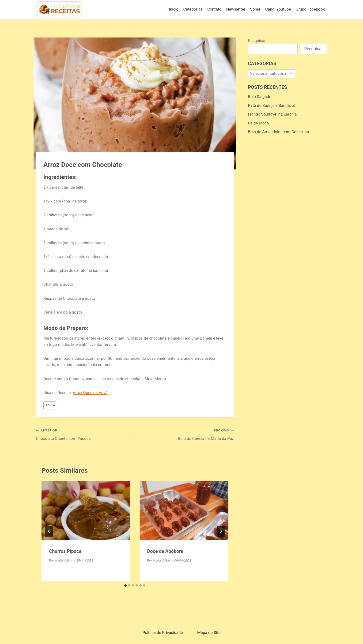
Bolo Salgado (260, 97)
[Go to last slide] (49, 531)
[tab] (125, 585)
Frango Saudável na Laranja (272, 114)
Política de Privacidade (163, 633)
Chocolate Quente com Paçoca (83, 434)
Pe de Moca (258, 123)
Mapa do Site (209, 633)
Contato (214, 9)
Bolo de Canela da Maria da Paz (186, 434)
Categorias (193, 9)
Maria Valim (63, 560)
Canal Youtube (278, 9)
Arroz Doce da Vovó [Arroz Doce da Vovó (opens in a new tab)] (90, 393)
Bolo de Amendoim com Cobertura (278, 132)
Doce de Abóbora (165, 551)
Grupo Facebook (310, 9)
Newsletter (236, 9)
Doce (50, 405)
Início (174, 9)
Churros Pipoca (65, 551)
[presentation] (86, 511)
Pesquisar (257, 41)
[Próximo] (221, 531)
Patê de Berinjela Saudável (271, 105)
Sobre (255, 9)
